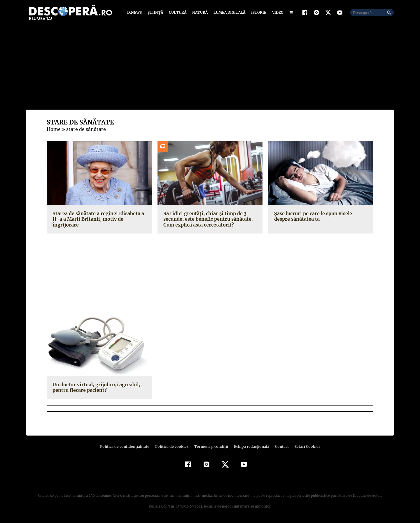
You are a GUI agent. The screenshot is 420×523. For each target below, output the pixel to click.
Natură (199, 12)
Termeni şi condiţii (210, 446)
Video (277, 12)
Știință (156, 12)
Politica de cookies (172, 446)
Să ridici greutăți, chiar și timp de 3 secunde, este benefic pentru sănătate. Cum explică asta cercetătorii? (207, 219)
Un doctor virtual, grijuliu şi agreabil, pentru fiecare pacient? (94, 387)
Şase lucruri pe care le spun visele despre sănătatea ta (321, 216)
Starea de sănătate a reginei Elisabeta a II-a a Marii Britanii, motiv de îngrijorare (99, 216)
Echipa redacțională (250, 446)
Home (53, 129)
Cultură (177, 12)
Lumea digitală (228, 12)
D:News (135, 12)
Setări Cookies (304, 446)
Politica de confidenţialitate (127, 446)
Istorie (258, 12)
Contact (279, 446)
